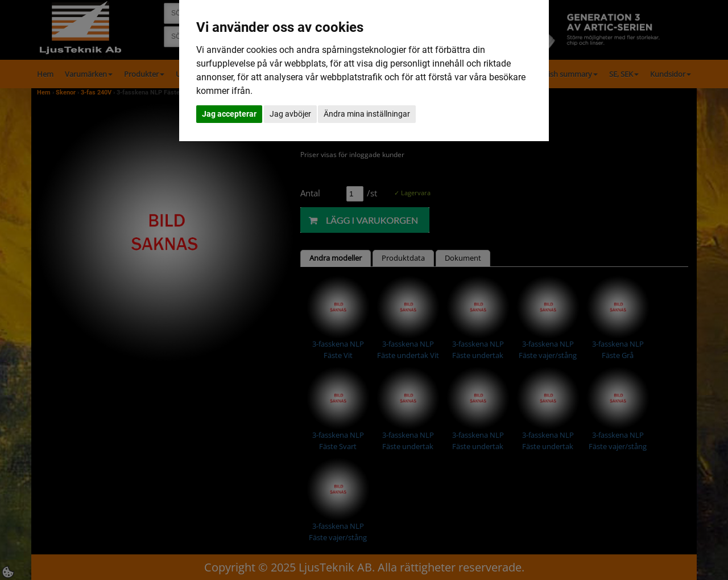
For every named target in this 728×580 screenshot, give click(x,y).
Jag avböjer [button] (290, 114)
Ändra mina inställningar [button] (367, 114)
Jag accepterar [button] (229, 114)
